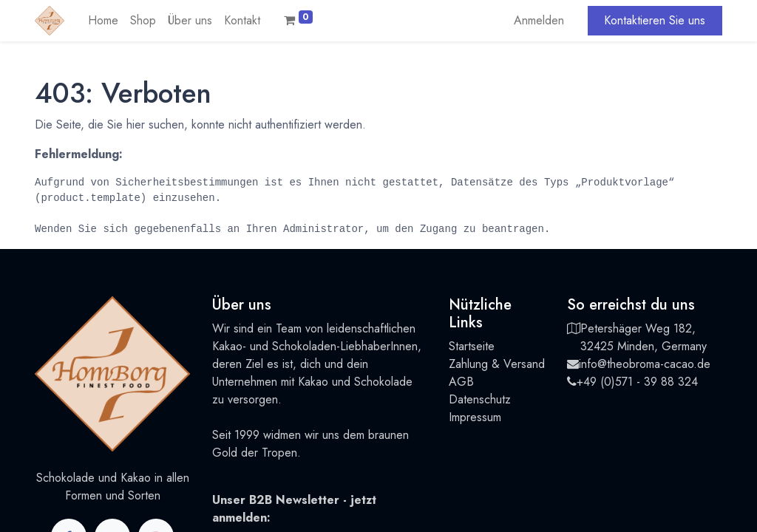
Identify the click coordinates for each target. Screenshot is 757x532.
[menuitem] (103, 21)
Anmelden (539, 20)
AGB (461, 382)
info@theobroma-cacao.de (645, 364)
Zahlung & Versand (497, 364)
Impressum (475, 417)
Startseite (472, 346)
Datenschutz (480, 399)
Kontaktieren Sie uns (655, 20)
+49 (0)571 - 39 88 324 (637, 382)
